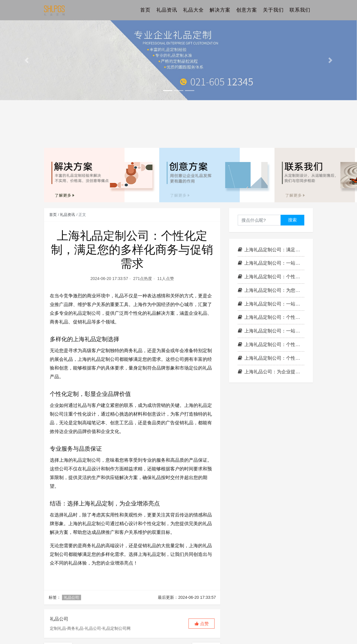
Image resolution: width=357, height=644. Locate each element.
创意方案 (247, 10)
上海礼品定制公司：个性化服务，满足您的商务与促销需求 (271, 344)
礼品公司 (72, 597)
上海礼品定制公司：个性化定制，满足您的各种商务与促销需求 (271, 317)
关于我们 (273, 10)
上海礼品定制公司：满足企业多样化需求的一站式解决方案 (271, 250)
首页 (145, 10)
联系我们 (300, 10)
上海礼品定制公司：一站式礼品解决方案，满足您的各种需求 (271, 331)
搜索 (292, 220)
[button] (27, 60)
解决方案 (220, 10)
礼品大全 (193, 10)
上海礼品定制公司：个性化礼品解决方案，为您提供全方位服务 (271, 277)
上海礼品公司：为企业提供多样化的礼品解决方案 (271, 372)
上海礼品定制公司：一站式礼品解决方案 (271, 304)
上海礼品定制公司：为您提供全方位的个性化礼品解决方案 (271, 290)
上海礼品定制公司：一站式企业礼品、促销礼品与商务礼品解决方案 (271, 263)
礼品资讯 (167, 10)
